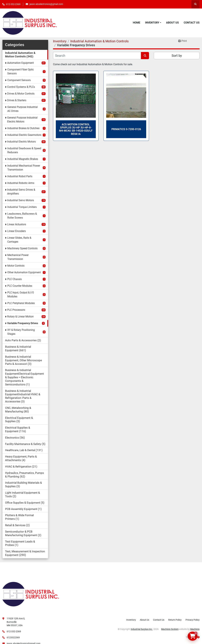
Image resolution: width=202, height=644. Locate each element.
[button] (153, 23)
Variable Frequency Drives (23, 323)
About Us (172, 23)
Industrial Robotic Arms (21, 183)
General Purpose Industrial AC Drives (23, 109)
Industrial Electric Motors (21, 142)
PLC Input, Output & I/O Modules (21, 294)
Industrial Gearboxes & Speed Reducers (24, 150)
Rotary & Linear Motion (20, 317)
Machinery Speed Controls (22, 248)
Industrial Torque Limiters (22, 207)
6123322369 (13, 637)
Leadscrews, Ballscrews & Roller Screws (22, 216)
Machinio (195, 629)
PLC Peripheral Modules (21, 303)
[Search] (97, 56)
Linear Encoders (17, 231)
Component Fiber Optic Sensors (21, 72)
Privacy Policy (193, 620)
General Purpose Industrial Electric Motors (22, 120)
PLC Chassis (15, 279)
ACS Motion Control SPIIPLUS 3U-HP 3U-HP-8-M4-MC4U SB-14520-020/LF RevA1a (76, 129)
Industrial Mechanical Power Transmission (24, 168)
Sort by (177, 56)
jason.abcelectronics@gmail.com (46, 4)
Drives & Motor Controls (21, 94)
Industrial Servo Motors (21, 200)
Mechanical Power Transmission (18, 257)
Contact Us (192, 23)
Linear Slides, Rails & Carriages (19, 240)
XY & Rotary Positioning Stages (21, 332)
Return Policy (175, 620)
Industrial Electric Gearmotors (24, 135)
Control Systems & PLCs (21, 87)
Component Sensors (19, 80)
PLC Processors (16, 310)
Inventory (152, 23)
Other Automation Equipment (24, 272)
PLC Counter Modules (20, 286)
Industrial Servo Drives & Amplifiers (21, 192)
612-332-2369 (13, 4)
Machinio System (170, 629)
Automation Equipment (20, 63)
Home (136, 23)
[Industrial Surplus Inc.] (31, 594)
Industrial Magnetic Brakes (23, 159)
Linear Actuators (17, 224)
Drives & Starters (17, 100)
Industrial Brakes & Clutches (23, 128)
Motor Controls (16, 266)
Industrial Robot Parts (20, 176)
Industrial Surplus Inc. (142, 629)
